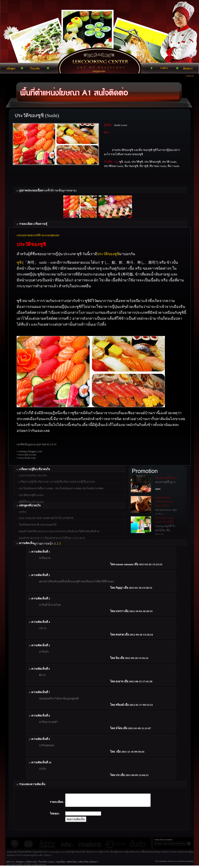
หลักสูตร (20, 864)
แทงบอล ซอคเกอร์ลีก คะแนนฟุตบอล (38, 235)
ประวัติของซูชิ (108, 254)
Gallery (51, 864)
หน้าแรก (10, 864)
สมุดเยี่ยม (61, 864)
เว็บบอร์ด (42, 864)
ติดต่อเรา (94, 864)
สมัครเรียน (72, 864)
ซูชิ (19, 262)
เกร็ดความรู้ (31, 864)
